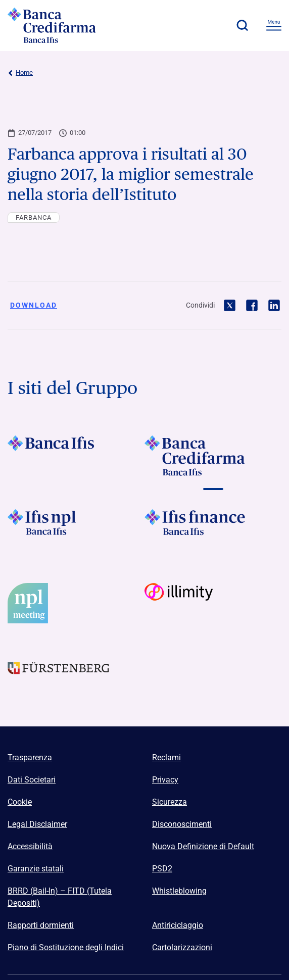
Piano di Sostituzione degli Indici (66, 947)
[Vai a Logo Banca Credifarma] (213, 456)
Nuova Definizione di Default (203, 846)
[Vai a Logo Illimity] (213, 603)
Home (20, 73)
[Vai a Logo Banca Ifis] (76, 456)
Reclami (166, 757)
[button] (242, 25)
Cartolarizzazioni (182, 947)
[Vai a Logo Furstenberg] (76, 677)
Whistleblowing (179, 891)
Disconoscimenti (182, 824)
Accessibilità (30, 846)
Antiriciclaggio (178, 925)
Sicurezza (170, 802)
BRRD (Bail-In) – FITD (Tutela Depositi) (60, 897)
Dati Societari (32, 780)
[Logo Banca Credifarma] (63, 25)
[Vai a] (76, 529)
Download (34, 305)
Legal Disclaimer (37, 824)
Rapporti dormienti (41, 925)
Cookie (20, 802)
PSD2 (162, 869)
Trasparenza (30, 757)
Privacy (165, 780)
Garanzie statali (36, 869)
